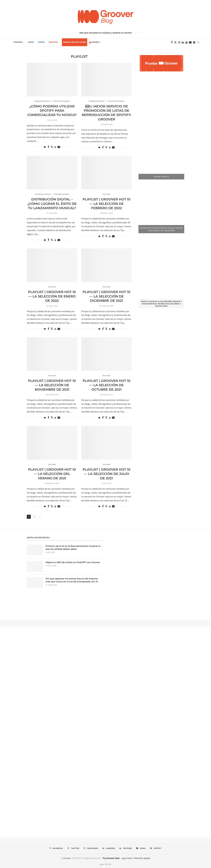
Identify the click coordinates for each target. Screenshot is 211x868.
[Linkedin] (183, 42)
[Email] (190, 42)
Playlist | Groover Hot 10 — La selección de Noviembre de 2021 (52, 385)
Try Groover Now (111, 858)
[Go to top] (105, 864)
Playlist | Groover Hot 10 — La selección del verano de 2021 (52, 474)
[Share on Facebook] (48, 147)
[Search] (198, 42)
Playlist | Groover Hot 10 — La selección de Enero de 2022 (52, 296)
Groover (67, 858)
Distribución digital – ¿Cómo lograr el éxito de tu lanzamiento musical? (52, 204)
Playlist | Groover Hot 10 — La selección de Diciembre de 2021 (107, 296)
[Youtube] (186, 42)
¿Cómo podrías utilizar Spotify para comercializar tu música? (52, 111)
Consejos (18, 42)
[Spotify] (194, 42)
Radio (31, 42)
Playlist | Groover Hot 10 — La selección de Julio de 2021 (107, 474)
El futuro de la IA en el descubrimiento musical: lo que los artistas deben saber (73, 548)
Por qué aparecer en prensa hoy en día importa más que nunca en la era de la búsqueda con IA (72, 580)
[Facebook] (172, 42)
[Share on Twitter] (52, 147)
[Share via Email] (59, 147)
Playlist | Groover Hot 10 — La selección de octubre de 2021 (107, 385)
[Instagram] (179, 42)
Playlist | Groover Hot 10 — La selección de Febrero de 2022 (107, 204)
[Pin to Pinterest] (55, 147)
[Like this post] (45, 147)
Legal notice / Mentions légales (136, 858)
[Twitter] (175, 42)
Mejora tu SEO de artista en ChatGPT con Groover (73, 562)
